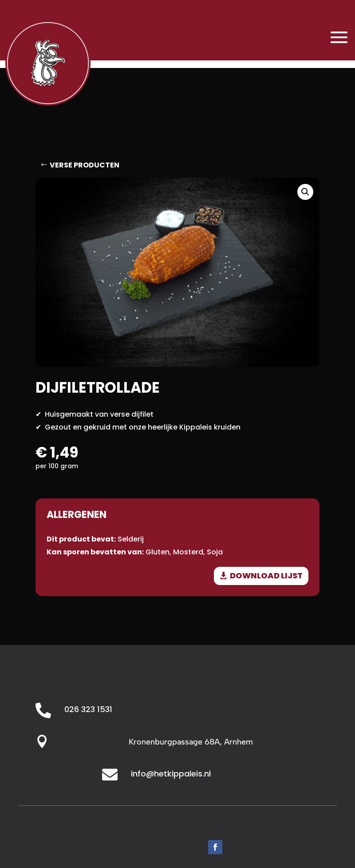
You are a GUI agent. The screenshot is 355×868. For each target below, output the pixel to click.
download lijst (266, 575)
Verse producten (85, 165)
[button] (305, 192)
